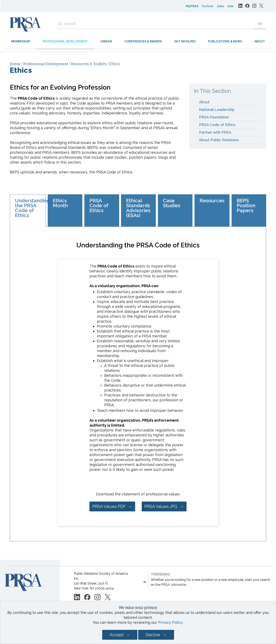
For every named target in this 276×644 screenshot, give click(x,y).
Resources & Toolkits (89, 64)
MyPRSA (192, 6)
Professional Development (65, 41)
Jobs (220, 6)
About (260, 41)
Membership (21, 41)
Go (260, 24)
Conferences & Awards (143, 41)
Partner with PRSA (216, 132)
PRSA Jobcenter (174, 585)
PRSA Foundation (214, 117)
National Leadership (217, 110)
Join (230, 6)
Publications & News (225, 41)
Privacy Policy (170, 622)
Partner (208, 6)
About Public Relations (219, 140)
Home (16, 64)
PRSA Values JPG (161, 506)
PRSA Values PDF (109, 506)
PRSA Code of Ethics (217, 125)
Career (106, 41)
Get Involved (185, 41)
